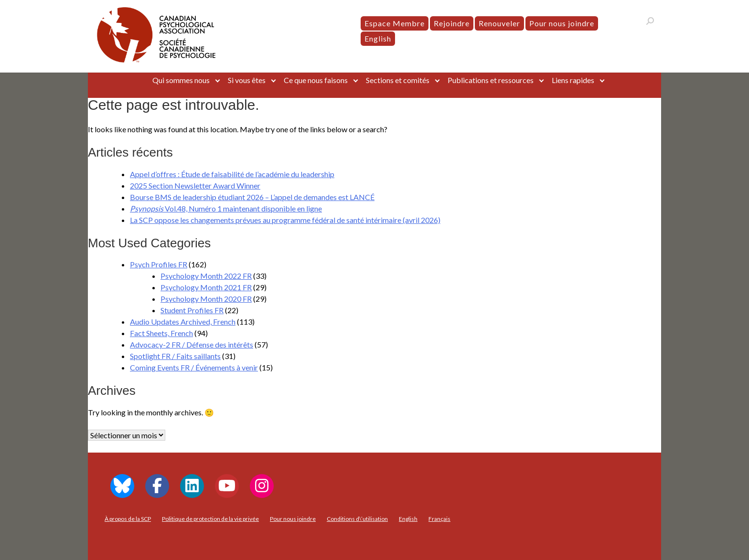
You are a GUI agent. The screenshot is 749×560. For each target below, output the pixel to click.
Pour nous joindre (562, 23)
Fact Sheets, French (161, 333)
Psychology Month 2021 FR (206, 287)
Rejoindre (452, 23)
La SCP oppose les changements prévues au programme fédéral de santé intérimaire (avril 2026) (285, 220)
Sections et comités (398, 80)
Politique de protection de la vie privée (210, 519)
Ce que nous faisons (316, 80)
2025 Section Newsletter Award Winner (195, 185)
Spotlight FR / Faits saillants (175, 356)
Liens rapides (573, 80)
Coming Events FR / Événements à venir (194, 367)
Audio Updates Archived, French (183, 322)
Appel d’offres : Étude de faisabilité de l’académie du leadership (232, 174)
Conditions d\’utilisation (357, 519)
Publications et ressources (491, 80)
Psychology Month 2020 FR (206, 299)
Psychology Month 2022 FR (206, 276)
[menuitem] (378, 39)
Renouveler (499, 23)
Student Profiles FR (192, 310)
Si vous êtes (247, 80)
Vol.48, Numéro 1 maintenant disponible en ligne (226, 208)
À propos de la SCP (128, 519)
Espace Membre (395, 23)
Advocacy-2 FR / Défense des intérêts (192, 344)
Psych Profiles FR (159, 264)
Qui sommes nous (181, 80)
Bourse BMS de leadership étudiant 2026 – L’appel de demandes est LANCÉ (252, 197)
